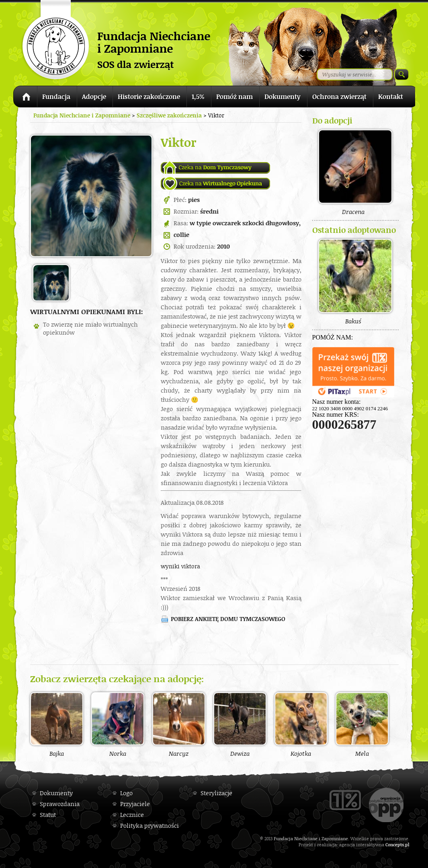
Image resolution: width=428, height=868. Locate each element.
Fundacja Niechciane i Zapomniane (82, 115)
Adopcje (94, 97)
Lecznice (132, 815)
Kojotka (301, 724)
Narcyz (179, 724)
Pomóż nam (234, 97)
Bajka (57, 724)
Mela (362, 724)
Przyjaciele (135, 804)
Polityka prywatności (149, 826)
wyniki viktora (180, 566)
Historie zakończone (149, 97)
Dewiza (240, 724)
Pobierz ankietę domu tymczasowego (228, 619)
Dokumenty (283, 97)
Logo (126, 793)
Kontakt (391, 97)
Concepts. (395, 844)
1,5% (198, 97)
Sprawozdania (60, 804)
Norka (118, 724)
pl (407, 844)
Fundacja (56, 97)
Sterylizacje (216, 793)
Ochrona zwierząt (339, 97)
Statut (48, 815)
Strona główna (25, 98)
